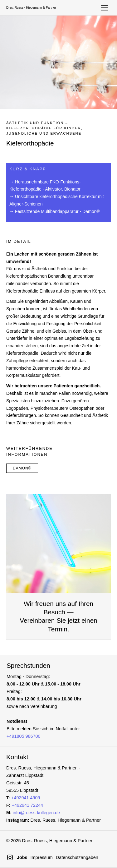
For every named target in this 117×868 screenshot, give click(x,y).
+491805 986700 (23, 736)
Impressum (42, 857)
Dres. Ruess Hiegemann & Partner (31, 8)
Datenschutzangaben (77, 857)
